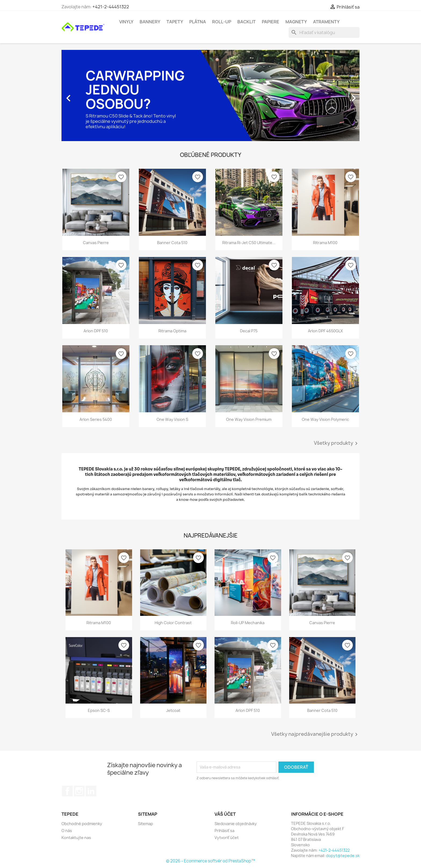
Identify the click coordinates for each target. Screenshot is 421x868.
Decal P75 (249, 331)
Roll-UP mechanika (248, 623)
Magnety (296, 22)
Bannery (150, 22)
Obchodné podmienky (82, 824)
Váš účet (225, 814)
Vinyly (126, 22)
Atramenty (326, 22)
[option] (210, 95)
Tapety (175, 22)
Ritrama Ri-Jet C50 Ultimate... (249, 243)
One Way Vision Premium (249, 419)
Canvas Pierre (96, 243)
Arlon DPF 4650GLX (325, 331)
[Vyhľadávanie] (324, 32)
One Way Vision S (172, 419)
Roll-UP (222, 22)
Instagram (79, 791)
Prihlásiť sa (224, 831)
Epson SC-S (99, 710)
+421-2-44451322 (111, 7)
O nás (67, 831)
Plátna (198, 22)
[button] (84, 95)
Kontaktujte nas (76, 838)
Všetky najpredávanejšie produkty (315, 734)
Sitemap (146, 824)
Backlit (246, 22)
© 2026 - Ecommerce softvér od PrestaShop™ (210, 861)
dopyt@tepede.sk (343, 856)
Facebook (67, 791)
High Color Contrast (173, 623)
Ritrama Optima (172, 331)
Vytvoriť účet (227, 838)
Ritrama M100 (325, 243)
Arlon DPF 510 (96, 331)
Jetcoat (173, 710)
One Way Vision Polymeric (325, 419)
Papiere (271, 22)
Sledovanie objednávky (236, 824)
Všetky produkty (337, 443)
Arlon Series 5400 (96, 419)
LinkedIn (91, 791)
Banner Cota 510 (172, 243)
